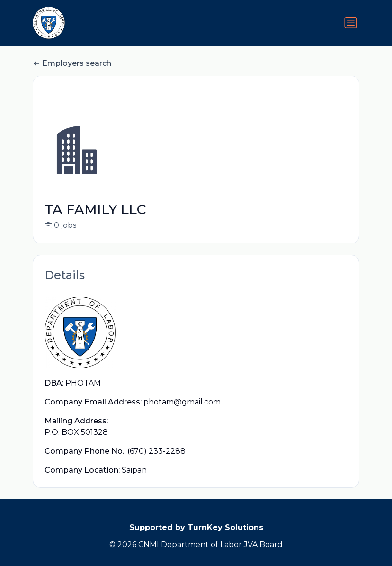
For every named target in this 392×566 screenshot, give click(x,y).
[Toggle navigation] (351, 23)
